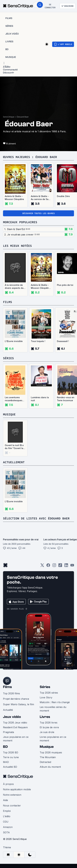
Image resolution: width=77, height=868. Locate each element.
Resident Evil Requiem (15, 727)
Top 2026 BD (11, 752)
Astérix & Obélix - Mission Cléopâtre (14, 198)
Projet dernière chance (16, 699)
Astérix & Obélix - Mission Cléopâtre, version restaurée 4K (41, 287)
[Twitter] (42, 566)
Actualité (8, 710)
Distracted (45, 762)
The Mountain (48, 757)
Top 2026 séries (49, 693)
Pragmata (8, 732)
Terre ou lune (11, 757)
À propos (8, 784)
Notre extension (12, 795)
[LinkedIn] (66, 566)
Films (7, 687)
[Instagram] (54, 566)
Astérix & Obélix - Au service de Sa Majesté (40, 198)
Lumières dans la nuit (40, 399)
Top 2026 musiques (51, 752)
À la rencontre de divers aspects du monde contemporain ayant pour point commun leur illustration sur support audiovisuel (15, 287)
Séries (45, 687)
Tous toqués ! (38, 341)
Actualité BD (10, 767)
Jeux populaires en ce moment (16, 739)
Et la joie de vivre (49, 727)
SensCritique (9, 117)
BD (5, 747)
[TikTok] (60, 566)
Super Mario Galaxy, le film (19, 704)
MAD (6, 762)
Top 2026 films (11, 693)
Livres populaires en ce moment (53, 739)
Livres (45, 717)
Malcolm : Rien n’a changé (55, 702)
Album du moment (50, 767)
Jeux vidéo (12, 717)
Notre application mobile (17, 789)
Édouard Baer (23, 117)
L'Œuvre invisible (14, 341)
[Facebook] (48, 566)
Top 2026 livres (49, 723)
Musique (47, 747)
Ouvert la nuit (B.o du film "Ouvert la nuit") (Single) (14, 447)
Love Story (46, 697)
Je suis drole (47, 732)
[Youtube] (72, 566)
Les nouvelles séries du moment (53, 709)
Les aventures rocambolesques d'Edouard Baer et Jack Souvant (14, 399)
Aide (5, 800)
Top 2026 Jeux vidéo (15, 723)
